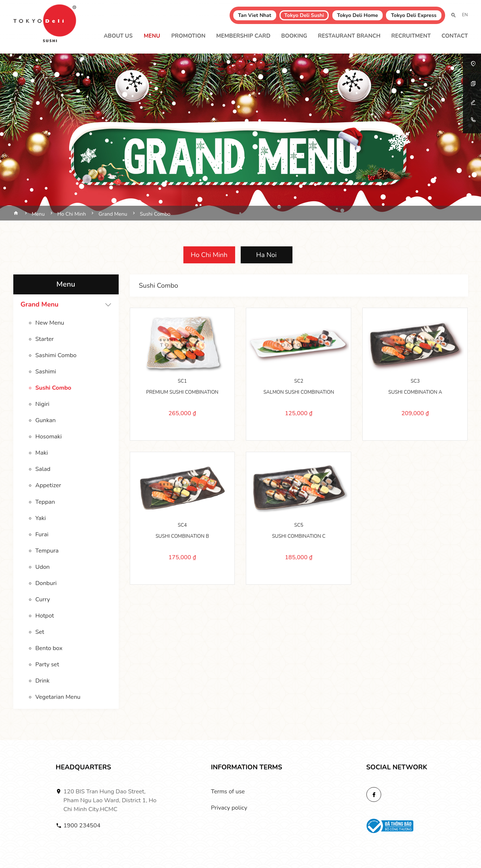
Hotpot (45, 615)
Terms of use (228, 791)
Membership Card (243, 36)
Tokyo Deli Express (414, 15)
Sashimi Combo (56, 355)
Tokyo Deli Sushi (304, 15)
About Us (118, 36)
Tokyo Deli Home (358, 15)
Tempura (47, 550)
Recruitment (411, 36)
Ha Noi (266, 255)
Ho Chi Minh (209, 255)
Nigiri (43, 404)
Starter (45, 339)
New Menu (50, 323)
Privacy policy (229, 807)
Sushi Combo (53, 388)
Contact (455, 36)
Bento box (49, 648)
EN (465, 15)
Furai (42, 534)
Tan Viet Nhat (255, 15)
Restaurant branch (349, 36)
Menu (152, 36)
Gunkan (46, 420)
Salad (43, 469)
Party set (47, 664)
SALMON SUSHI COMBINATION (299, 392)
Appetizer (48, 485)
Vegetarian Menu (58, 697)
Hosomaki (49, 437)
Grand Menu (40, 304)
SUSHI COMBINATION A (415, 392)
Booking (294, 36)
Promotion (188, 36)
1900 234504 (82, 825)
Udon (43, 567)
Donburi (46, 583)
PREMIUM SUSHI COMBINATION (182, 392)
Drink (43, 680)
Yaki (41, 518)
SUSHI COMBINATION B (182, 536)
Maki (42, 453)
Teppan (45, 502)
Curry (43, 599)
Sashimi (46, 372)
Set (40, 632)
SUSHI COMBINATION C (299, 536)
